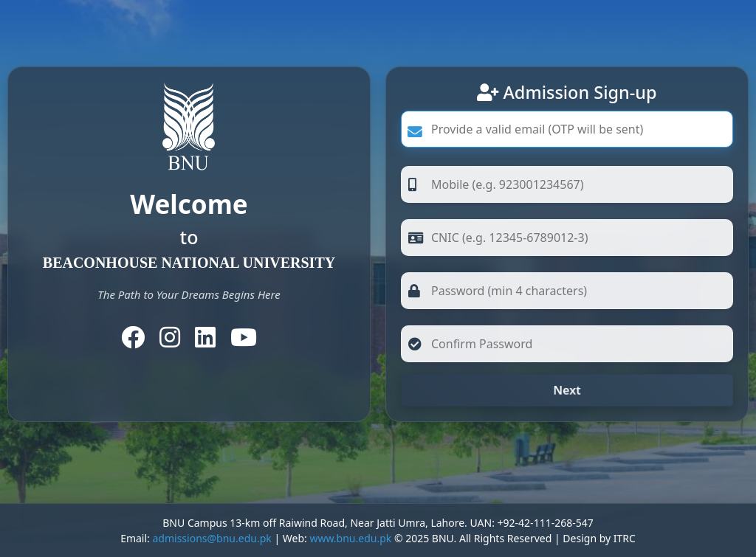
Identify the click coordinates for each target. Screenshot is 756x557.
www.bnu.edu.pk (350, 538)
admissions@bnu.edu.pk (212, 538)
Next (567, 390)
